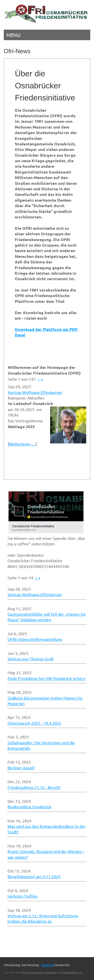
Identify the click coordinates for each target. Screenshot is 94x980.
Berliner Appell (21, 768)
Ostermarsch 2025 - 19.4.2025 (34, 723)
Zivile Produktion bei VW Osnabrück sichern (46, 678)
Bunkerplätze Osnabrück (29, 806)
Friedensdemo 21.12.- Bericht (34, 787)
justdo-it (47, 965)
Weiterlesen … (22, 444)
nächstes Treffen (22, 896)
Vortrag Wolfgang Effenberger (35, 392)
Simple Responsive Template (39, 972)
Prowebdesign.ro (72, 972)
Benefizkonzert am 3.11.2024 (34, 876)
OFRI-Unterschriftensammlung (35, 639)
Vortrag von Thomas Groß (31, 659)
